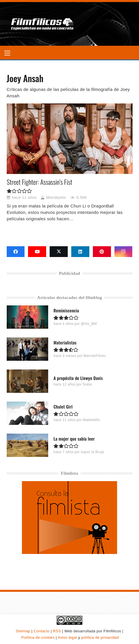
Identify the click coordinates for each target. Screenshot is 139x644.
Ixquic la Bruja (92, 452)
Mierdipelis (56, 197)
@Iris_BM (89, 324)
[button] (7, 53)
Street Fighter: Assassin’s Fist (39, 182)
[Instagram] (124, 252)
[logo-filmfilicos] (42, 24)
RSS (57, 631)
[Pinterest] (102, 252)
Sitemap (23, 631)
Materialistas (65, 343)
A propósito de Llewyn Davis (78, 378)
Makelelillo (91, 420)
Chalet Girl (63, 407)
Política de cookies (38, 637)
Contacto (41, 631)
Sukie (87, 385)
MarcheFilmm (94, 356)
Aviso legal (67, 637)
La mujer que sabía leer (74, 439)
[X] (59, 252)
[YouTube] (37, 252)
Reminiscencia (66, 311)
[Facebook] (16, 252)
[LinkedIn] (80, 252)
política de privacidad (100, 637)
